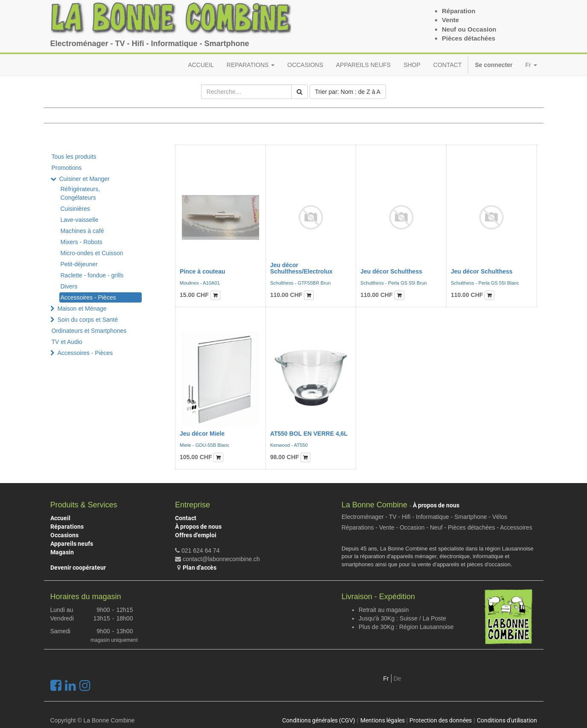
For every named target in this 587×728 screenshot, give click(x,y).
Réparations (67, 527)
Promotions (67, 168)
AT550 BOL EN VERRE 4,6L (309, 434)
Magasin (62, 552)
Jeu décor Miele (202, 434)
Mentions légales (383, 720)
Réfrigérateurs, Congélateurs (80, 193)
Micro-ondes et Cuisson (92, 253)
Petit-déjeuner (79, 264)
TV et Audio (67, 342)
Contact (186, 518)
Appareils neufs (72, 544)
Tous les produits (74, 157)
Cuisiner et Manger (84, 179)
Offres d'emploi (196, 535)
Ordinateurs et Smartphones (89, 331)
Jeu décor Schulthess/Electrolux (301, 268)
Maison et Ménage (82, 309)
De (397, 678)
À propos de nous (198, 527)
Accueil (60, 518)
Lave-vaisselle (80, 220)
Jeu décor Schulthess (391, 271)
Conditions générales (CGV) (319, 720)
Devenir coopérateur (78, 568)
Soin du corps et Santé (88, 320)
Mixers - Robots (82, 242)
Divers (69, 286)
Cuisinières (75, 209)
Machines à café (82, 231)
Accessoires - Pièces (88, 297)
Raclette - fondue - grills (92, 275)
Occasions (64, 535)
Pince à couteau (203, 271)
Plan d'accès (200, 568)
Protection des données (441, 720)
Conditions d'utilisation (507, 720)
